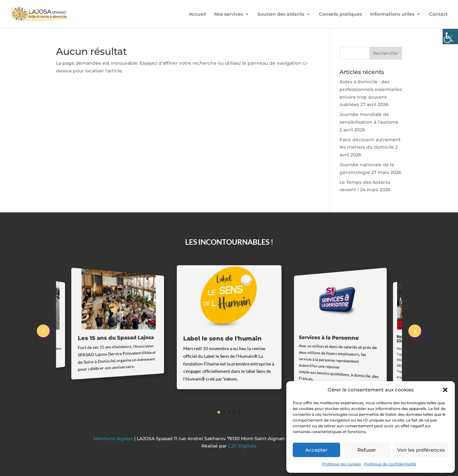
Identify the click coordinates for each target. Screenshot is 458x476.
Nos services (229, 14)
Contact (438, 14)
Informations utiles (392, 14)
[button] (445, 390)
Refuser (367, 450)
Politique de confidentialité (390, 464)
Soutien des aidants (281, 14)
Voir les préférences (421, 450)
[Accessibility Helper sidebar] (450, 37)
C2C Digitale (242, 446)
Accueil (197, 14)
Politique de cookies (342, 464)
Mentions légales (114, 439)
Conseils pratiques (340, 14)
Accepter (316, 450)
